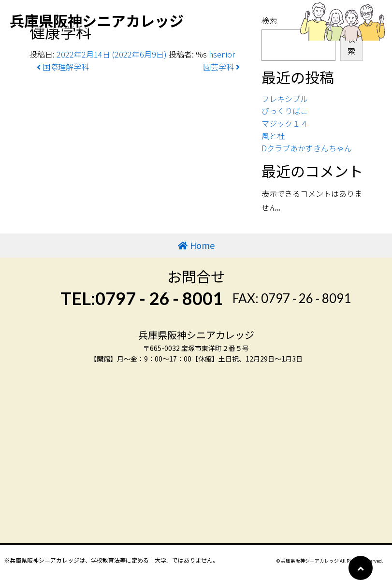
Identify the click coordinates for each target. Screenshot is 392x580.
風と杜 (273, 136)
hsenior (222, 54)
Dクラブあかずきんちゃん (307, 148)
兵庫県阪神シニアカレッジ (97, 20)
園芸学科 (221, 67)
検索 (351, 45)
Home (202, 245)
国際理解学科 (63, 67)
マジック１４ (285, 123)
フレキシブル (285, 99)
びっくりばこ (285, 111)
